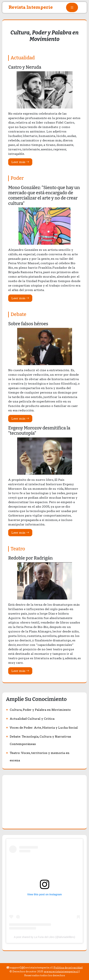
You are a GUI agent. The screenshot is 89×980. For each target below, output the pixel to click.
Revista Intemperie (31, 7)
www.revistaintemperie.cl (61, 971)
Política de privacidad (68, 968)
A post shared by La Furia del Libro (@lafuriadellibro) (45, 937)
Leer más (20, 162)
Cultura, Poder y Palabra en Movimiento (40, 710)
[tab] (72, 7)
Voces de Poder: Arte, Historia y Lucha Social (44, 728)
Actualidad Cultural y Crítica (32, 719)
